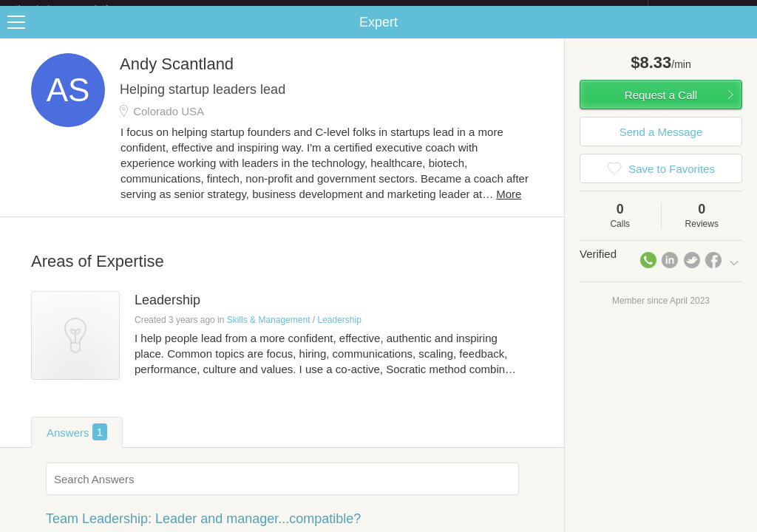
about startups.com (700, 10)
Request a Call (661, 107)
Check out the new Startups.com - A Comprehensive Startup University (488, 10)
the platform (77, 8)
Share (742, 34)
